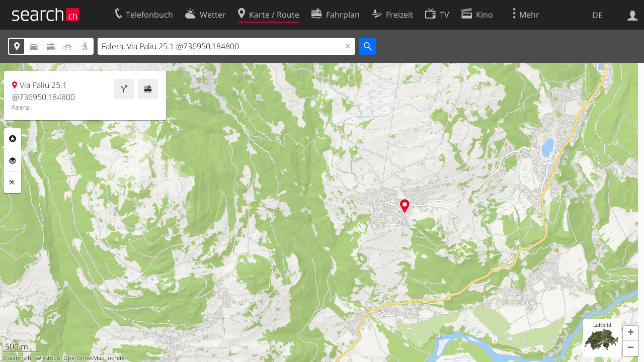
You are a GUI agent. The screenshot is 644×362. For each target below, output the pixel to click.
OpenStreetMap (84, 358)
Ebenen (13, 161)
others (116, 358)
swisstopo (47, 358)
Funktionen (13, 183)
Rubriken (13, 139)
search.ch (19, 358)
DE (597, 15)
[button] (630, 333)
